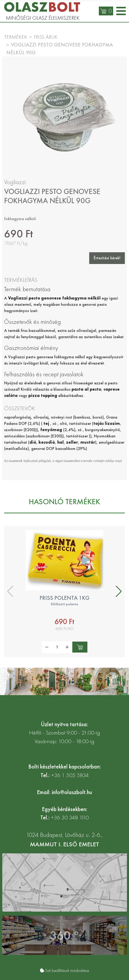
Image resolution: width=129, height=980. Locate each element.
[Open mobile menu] (121, 11)
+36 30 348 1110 (70, 818)
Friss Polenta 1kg (64, 598)
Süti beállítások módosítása (67, 970)
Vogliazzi (15, 182)
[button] (119, 591)
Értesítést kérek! (107, 258)
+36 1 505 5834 (70, 775)
